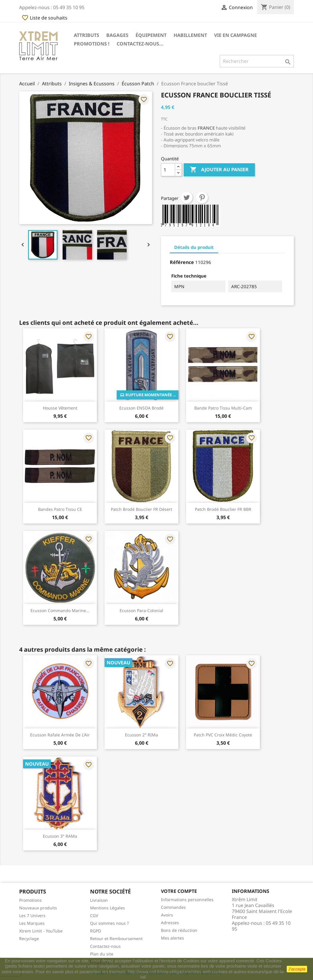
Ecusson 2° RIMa (141, 735)
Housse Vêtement (60, 408)
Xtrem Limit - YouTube (41, 931)
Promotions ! (92, 44)
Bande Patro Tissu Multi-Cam (223, 408)
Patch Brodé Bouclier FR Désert (141, 509)
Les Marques (32, 923)
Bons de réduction (179, 930)
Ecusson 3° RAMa (60, 836)
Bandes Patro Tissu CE (60, 509)
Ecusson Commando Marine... (60, 610)
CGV (94, 915)
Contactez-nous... (140, 44)
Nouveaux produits (38, 908)
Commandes (173, 907)
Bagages (117, 35)
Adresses (170, 923)
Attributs (87, 35)
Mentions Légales (107, 908)
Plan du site (102, 954)
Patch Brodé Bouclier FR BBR (223, 509)
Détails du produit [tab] (194, 247)
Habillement (190, 35)
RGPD (96, 931)
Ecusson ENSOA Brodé (141, 408)
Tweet (187, 198)
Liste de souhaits (44, 18)
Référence (182, 262)
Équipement (151, 35)
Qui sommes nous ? (109, 923)
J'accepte (297, 969)
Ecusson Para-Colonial (141, 610)
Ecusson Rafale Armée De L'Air (60, 735)
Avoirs (167, 915)
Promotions (30, 900)
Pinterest (202, 198)
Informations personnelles (187, 900)
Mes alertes (172, 938)
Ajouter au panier (219, 170)
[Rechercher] (257, 61)
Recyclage (29, 939)
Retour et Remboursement (116, 939)
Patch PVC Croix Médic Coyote (223, 735)
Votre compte (179, 891)
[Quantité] (168, 170)
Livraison (99, 900)
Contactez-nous (105, 946)
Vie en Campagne (235, 35)
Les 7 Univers (32, 915)
